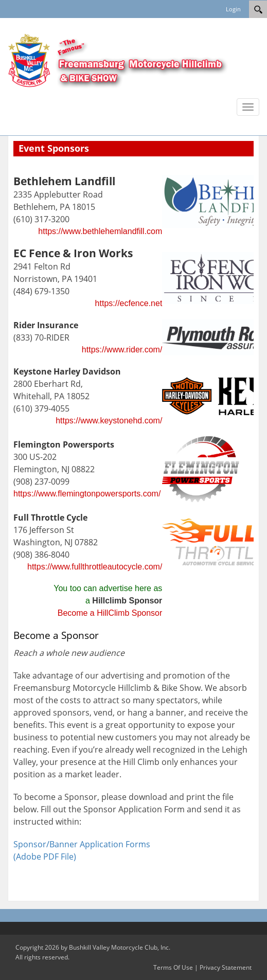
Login (233, 9)
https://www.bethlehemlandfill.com (100, 231)
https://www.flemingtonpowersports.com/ (87, 494)
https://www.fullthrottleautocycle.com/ (95, 567)
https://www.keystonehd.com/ (109, 421)
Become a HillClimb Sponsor (110, 613)
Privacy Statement (226, 967)
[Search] (258, 9)
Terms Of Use (173, 967)
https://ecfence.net (129, 303)
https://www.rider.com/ (122, 350)
